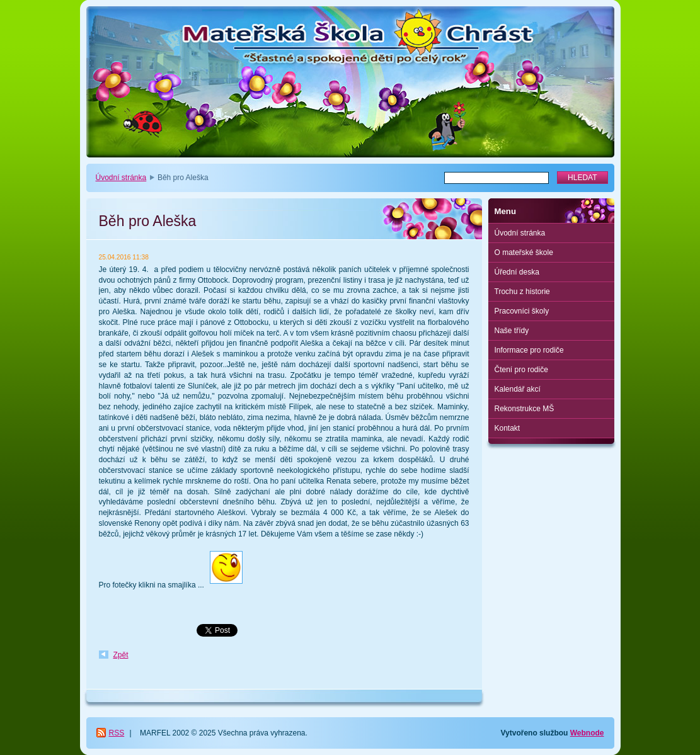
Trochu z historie (522, 292)
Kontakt (508, 428)
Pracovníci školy (522, 311)
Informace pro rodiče (529, 350)
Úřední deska (517, 272)
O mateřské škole (524, 253)
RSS (117, 733)
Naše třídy (512, 331)
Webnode (587, 733)
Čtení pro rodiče (521, 370)
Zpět (121, 655)
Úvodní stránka (121, 178)
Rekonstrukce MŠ (525, 409)
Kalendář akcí (518, 389)
